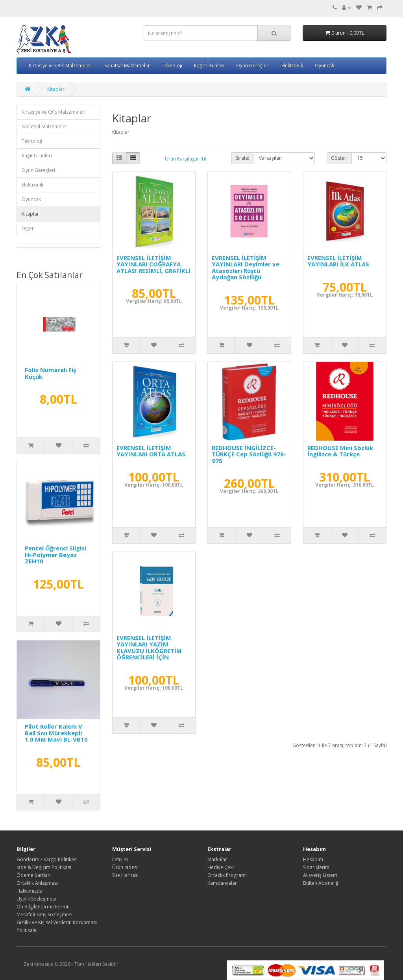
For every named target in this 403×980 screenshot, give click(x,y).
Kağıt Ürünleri (209, 66)
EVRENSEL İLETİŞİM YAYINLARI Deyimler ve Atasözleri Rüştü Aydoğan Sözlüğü (246, 268)
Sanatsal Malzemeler (127, 66)
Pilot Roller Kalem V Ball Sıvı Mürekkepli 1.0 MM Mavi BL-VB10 (56, 733)
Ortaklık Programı (227, 875)
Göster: (339, 158)
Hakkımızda (30, 891)
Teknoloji (172, 66)
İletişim (120, 859)
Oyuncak (324, 66)
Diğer (28, 228)
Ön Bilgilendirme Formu (43, 907)
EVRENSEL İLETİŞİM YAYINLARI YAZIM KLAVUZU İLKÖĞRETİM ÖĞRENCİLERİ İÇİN (149, 648)
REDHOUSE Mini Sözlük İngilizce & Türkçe (340, 451)
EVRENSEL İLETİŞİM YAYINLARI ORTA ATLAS (151, 451)
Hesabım (313, 859)
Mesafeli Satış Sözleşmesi (44, 914)
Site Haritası (125, 875)
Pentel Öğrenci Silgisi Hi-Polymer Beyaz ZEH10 (55, 555)
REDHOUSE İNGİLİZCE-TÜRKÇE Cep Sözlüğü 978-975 (249, 454)
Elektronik (292, 66)
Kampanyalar (222, 883)
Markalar (217, 859)
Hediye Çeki (221, 867)
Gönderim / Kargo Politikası (47, 859)
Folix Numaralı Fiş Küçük (50, 373)
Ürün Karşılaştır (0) (185, 159)
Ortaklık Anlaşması (37, 883)
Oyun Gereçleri (253, 66)
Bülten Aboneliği (321, 883)
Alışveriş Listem (320, 875)
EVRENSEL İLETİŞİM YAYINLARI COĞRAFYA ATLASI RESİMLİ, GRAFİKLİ (153, 264)
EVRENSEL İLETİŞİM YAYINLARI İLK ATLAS (338, 261)
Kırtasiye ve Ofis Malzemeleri (61, 66)
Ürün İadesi (125, 867)
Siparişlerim (316, 867)
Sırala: (242, 158)
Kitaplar (56, 89)
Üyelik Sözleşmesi (36, 899)
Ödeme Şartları (34, 875)
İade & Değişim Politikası (44, 867)
